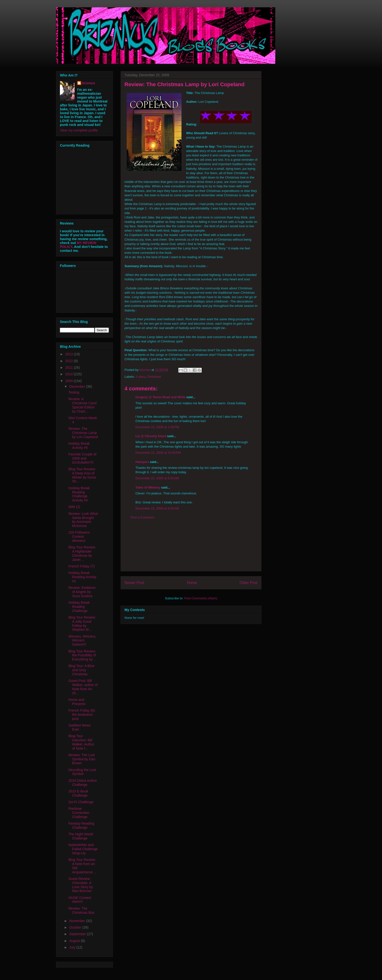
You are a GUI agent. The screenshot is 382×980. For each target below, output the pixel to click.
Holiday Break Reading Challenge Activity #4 (79, 494)
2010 (70, 374)
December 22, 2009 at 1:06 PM (157, 427)
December (77, 386)
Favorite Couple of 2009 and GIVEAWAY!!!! (82, 458)
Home (192, 583)
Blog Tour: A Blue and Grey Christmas (81, 670)
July (73, 947)
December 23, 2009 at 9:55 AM (157, 508)
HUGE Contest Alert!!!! (80, 900)
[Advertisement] (191, 549)
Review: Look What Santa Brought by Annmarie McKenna (83, 520)
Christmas (154, 377)
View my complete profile (79, 130)
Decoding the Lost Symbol (82, 772)
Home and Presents (77, 702)
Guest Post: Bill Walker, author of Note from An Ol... (83, 687)
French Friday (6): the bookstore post (82, 715)
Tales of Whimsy (148, 487)
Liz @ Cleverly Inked (151, 436)
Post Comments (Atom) (201, 598)
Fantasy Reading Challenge (81, 825)
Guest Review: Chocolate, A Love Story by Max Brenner (81, 885)
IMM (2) (74, 507)
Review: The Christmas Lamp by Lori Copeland (83, 433)
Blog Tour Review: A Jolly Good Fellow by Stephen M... (82, 623)
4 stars (140, 377)
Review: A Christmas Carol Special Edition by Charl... (82, 405)
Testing (74, 392)
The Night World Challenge (81, 836)
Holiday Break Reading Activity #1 (82, 577)
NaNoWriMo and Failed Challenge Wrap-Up (83, 849)
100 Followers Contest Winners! (79, 537)
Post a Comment (142, 517)
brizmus (89, 83)
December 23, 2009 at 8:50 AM (157, 478)
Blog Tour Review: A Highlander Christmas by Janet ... (82, 553)
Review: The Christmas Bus (81, 910)
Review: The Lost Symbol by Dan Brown (82, 759)
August (75, 941)
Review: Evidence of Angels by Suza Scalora (82, 592)
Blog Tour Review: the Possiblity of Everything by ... (82, 655)
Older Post (248, 583)
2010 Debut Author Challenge (83, 783)
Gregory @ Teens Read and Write (160, 397)
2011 (70, 367)
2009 (70, 381)
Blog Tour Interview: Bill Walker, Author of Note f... (81, 742)
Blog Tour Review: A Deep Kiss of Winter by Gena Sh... (82, 475)
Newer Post (134, 583)
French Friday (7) (81, 566)
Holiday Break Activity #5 (79, 446)
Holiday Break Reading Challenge (79, 607)
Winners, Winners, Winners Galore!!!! (82, 641)
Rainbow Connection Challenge (79, 813)
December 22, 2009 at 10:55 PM (158, 453)
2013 (70, 354)
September (78, 934)
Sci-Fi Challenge (81, 802)
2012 (70, 361)
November (77, 921)
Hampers (142, 462)
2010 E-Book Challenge (78, 793)
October (76, 927)
